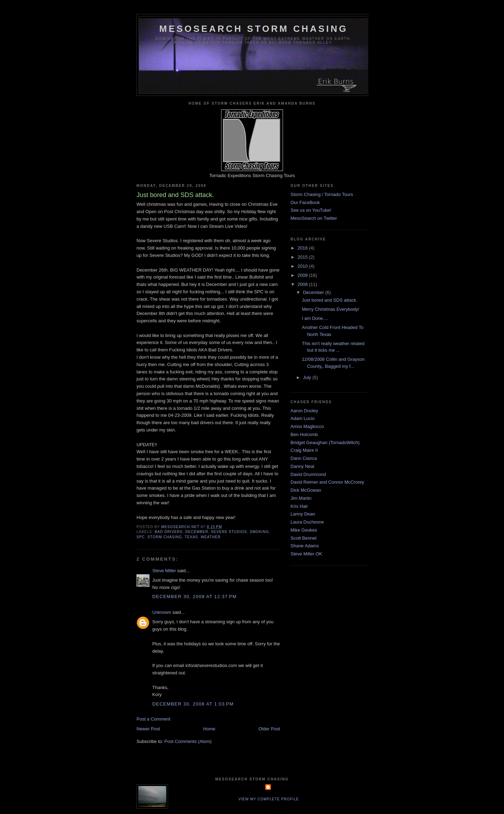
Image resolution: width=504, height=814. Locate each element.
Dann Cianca (304, 458)
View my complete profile (269, 799)
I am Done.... (315, 318)
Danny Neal (302, 466)
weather (211, 537)
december (197, 532)
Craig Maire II (304, 450)
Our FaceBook (305, 202)
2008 (303, 284)
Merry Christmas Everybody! (330, 309)
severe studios (229, 532)
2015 (303, 257)
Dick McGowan (306, 490)
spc (141, 537)
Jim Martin (301, 498)
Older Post (269, 729)
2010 (303, 266)
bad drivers (169, 532)
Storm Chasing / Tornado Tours (322, 194)
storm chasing (165, 537)
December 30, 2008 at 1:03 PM (193, 704)
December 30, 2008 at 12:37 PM (194, 597)
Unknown (162, 612)
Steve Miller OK (306, 554)
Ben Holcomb (304, 434)
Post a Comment (153, 719)
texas (191, 537)
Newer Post (148, 729)
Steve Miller (164, 571)
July (308, 377)
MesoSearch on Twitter (314, 218)
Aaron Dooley (304, 411)
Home (209, 729)
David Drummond (308, 474)
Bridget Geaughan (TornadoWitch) (325, 443)
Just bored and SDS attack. (329, 300)
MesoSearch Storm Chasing (254, 29)
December (314, 292)
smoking (259, 532)
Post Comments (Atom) (188, 741)
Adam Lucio (303, 418)
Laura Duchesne (307, 522)
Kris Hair (299, 506)
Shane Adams (305, 546)
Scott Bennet (303, 538)
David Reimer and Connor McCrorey (327, 482)
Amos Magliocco (307, 426)
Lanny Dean (303, 514)
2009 (303, 275)
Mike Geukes (304, 530)
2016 (303, 248)
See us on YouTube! (311, 210)
